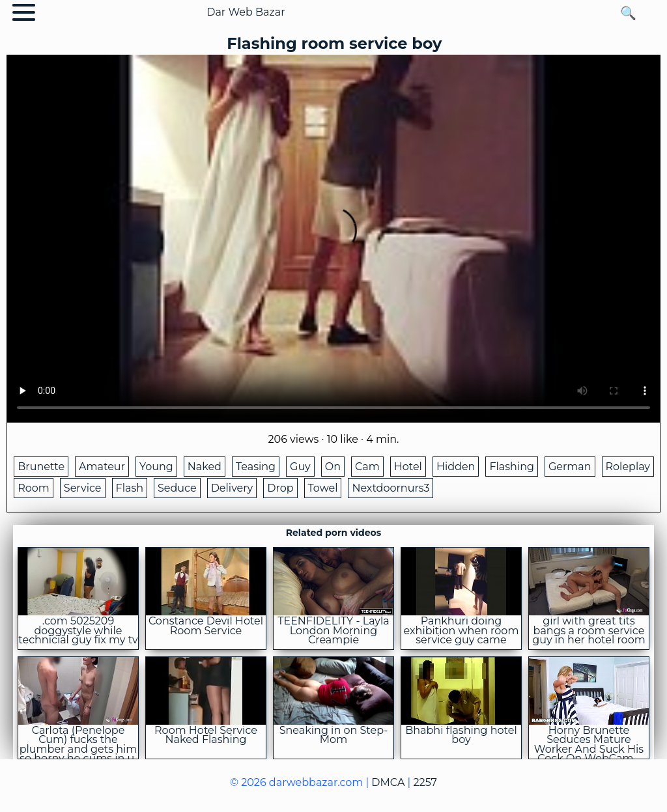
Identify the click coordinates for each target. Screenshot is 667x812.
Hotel (408, 467)
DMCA (388, 782)
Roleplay (628, 467)
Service (83, 488)
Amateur (102, 467)
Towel (323, 488)
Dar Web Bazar (246, 12)
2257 (425, 782)
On (333, 467)
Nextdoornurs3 (390, 488)
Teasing (256, 467)
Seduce (177, 488)
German (570, 467)
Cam (367, 467)
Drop (280, 488)
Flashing (512, 467)
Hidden (456, 467)
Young (156, 467)
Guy (300, 467)
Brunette (41, 467)
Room (34, 488)
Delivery (232, 488)
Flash (130, 488)
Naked (205, 467)
